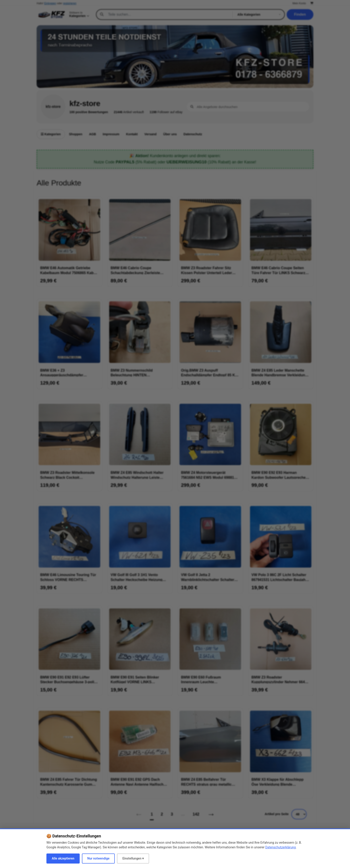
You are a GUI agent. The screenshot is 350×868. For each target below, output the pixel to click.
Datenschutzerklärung (281, 847)
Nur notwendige (98, 858)
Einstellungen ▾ (133, 858)
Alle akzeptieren (63, 858)
